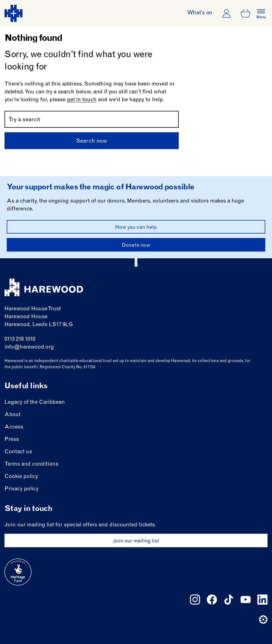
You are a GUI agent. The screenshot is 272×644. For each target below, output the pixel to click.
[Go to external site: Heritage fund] (18, 572)
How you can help (136, 228)
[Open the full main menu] (261, 13)
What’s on (200, 13)
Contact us (18, 452)
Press (12, 440)
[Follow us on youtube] (246, 600)
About (13, 415)
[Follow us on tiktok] (229, 600)
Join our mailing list (136, 541)
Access (14, 427)
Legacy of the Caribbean (35, 402)
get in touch (82, 100)
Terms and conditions (31, 464)
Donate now (136, 246)
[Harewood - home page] (13, 13)
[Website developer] (263, 620)
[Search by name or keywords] (92, 119)
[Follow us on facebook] (212, 600)
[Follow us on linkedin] (262, 600)
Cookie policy (21, 477)
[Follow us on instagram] (195, 600)
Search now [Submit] (92, 142)
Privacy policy (21, 489)
